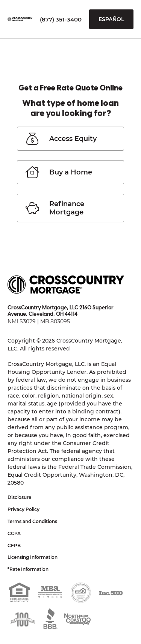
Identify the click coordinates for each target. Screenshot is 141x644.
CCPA (14, 533)
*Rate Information (28, 569)
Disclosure (19, 497)
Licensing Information (33, 557)
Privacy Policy (23, 509)
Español (111, 19)
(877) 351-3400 (61, 19)
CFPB (14, 545)
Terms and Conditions (32, 521)
